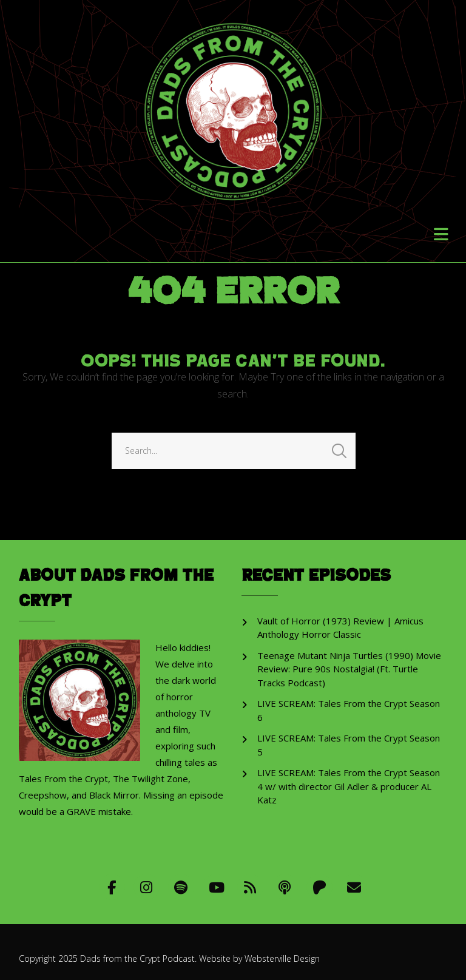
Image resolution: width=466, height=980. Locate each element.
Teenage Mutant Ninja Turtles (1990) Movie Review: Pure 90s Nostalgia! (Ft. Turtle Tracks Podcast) (349, 669)
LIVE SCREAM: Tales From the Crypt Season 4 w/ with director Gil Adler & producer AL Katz (349, 786)
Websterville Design (282, 958)
